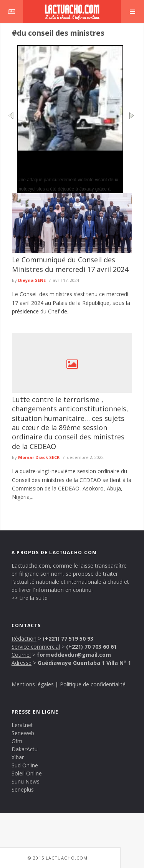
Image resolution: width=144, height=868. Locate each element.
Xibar (18, 757)
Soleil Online (27, 773)
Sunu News (26, 781)
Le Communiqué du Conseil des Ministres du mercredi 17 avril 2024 (70, 264)
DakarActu (25, 749)
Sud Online (25, 765)
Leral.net (22, 725)
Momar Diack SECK (39, 457)
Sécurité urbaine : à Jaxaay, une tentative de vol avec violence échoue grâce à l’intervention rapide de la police (70, 163)
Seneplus (23, 789)
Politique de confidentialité (93, 684)
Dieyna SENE (32, 280)
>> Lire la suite (30, 598)
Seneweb (23, 733)
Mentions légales (33, 684)
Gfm (17, 741)
